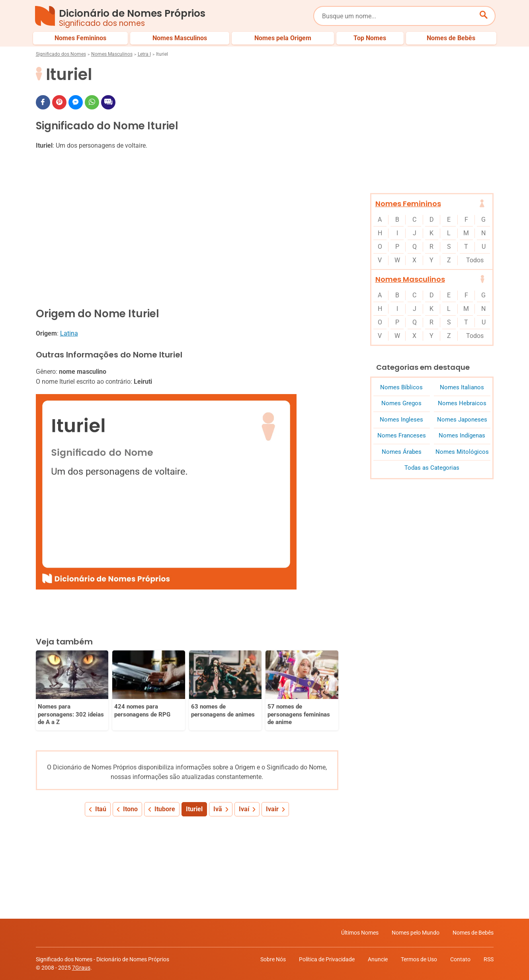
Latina (69, 333)
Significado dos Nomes (61, 54)
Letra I (144, 54)
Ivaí (244, 809)
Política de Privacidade (327, 959)
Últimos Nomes (360, 933)
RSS (489, 959)
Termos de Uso (419, 959)
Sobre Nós (273, 959)
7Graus (81, 968)
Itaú (101, 809)
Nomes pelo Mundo (416, 933)
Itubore (165, 809)
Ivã (218, 809)
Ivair (272, 809)
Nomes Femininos (408, 204)
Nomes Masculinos (112, 54)
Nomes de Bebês (473, 933)
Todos (475, 260)
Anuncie (378, 959)
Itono (130, 809)
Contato (460, 959)
